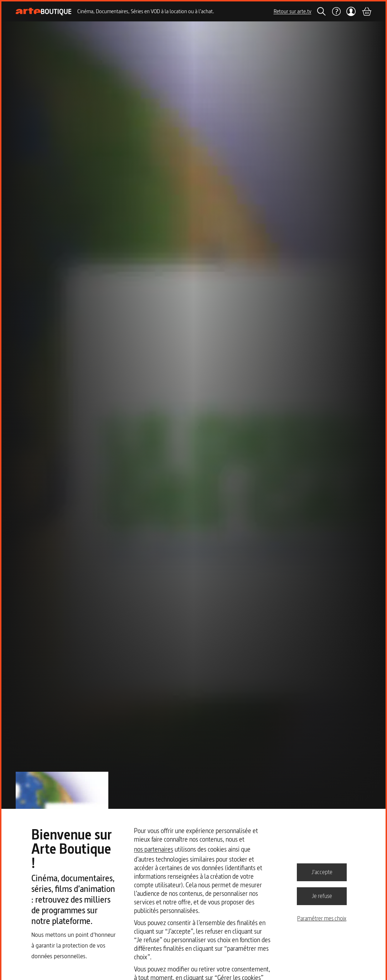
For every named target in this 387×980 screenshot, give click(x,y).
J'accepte (322, 872)
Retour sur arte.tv (293, 11)
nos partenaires (154, 849)
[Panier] (366, 11)
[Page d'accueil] (44, 12)
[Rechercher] (321, 11)
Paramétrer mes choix (322, 918)
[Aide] (336, 11)
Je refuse (322, 896)
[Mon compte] (351, 11)
